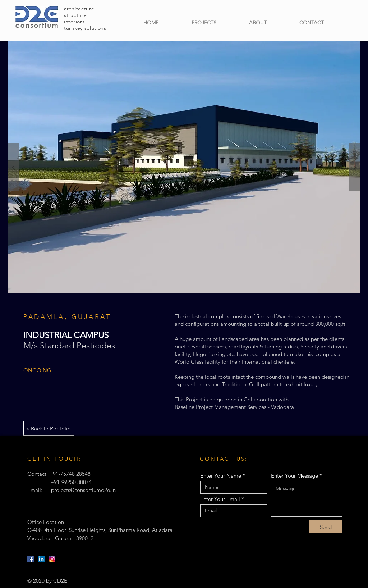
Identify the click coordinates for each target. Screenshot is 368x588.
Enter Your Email (220, 499)
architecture (79, 9)
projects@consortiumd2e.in (83, 490)
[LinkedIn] (41, 559)
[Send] (326, 527)
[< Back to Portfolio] (49, 428)
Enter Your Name (221, 476)
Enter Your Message (295, 476)
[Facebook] (31, 559)
